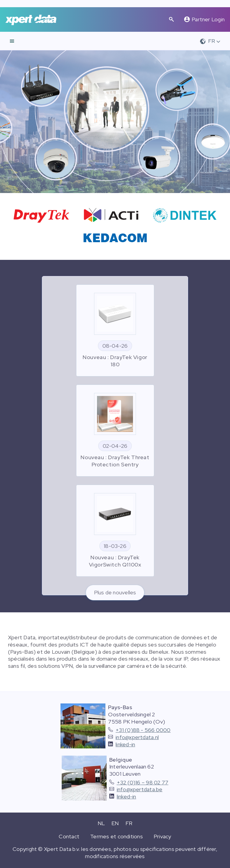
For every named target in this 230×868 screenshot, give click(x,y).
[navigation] (12, 41)
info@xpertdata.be (140, 789)
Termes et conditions (116, 836)
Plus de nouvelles (115, 592)
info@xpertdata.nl (137, 737)
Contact (69, 836)
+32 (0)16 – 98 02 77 (143, 782)
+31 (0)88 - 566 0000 (143, 730)
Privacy (162, 836)
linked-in (125, 744)
